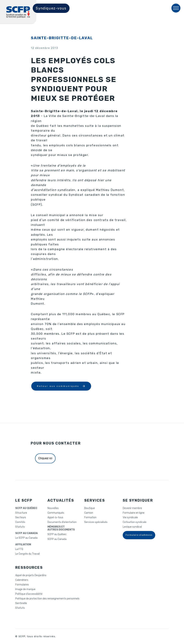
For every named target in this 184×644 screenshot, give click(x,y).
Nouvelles (53, 508)
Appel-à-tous (55, 518)
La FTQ (19, 549)
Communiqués (56, 513)
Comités (20, 522)
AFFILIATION (23, 545)
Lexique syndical (132, 527)
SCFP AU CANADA (27, 533)
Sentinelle (21, 603)
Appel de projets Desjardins (31, 575)
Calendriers (22, 580)
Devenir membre (132, 508)
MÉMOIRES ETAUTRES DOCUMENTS (61, 528)
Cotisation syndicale (135, 522)
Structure (21, 513)
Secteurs (21, 518)
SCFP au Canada (57, 539)
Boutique (90, 508)
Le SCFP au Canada (26, 538)
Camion (89, 513)
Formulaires (22, 585)
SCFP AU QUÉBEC (26, 508)
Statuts (20, 527)
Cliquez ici (45, 458)
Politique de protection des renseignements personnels (47, 599)
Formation (90, 518)
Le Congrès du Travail (27, 554)
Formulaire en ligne (134, 513)
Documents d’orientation (62, 522)
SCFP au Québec (57, 534)
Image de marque (25, 589)
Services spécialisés (96, 522)
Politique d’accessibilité (29, 594)
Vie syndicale (130, 518)
